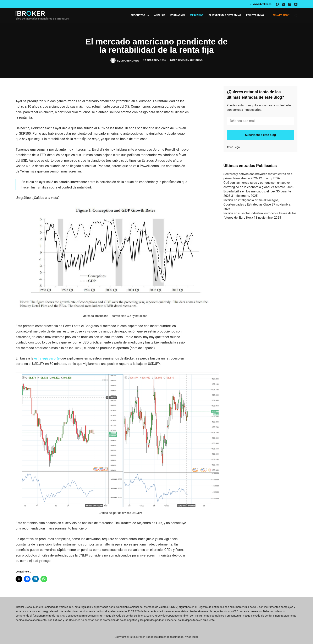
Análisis (160, 15)
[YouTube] (296, 4)
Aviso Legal (234, 147)
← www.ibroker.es (260, 4)
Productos (141, 16)
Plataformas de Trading (225, 15)
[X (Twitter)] (283, 4)
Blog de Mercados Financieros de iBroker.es (42, 19)
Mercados (197, 15)
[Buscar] (296, 16)
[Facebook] (277, 4)
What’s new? (281, 15)
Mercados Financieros (186, 60)
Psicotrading (255, 15)
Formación (178, 15)
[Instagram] (290, 4)
